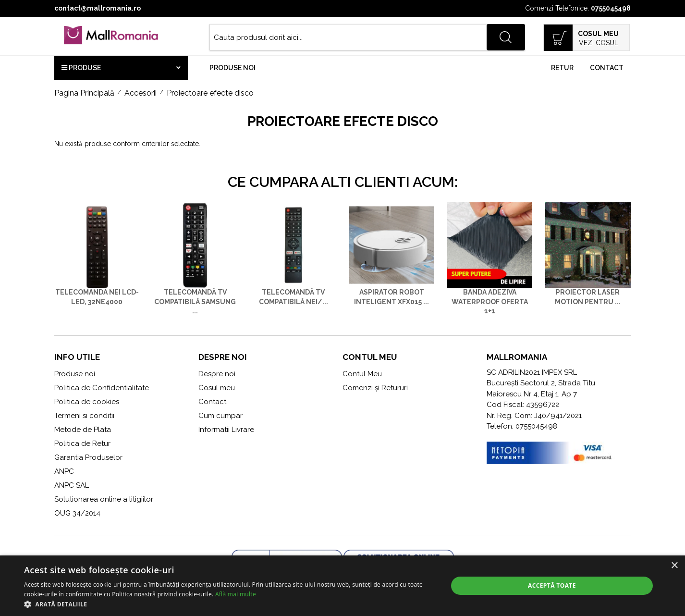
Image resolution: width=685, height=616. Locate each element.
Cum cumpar (220, 416)
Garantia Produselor (88, 457)
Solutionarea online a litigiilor (104, 499)
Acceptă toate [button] (552, 585)
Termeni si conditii (84, 416)
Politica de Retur (82, 444)
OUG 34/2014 (77, 513)
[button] (229, 604)
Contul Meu (362, 374)
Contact (607, 68)
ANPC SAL (72, 485)
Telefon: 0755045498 (522, 426)
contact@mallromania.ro (98, 8)
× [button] (674, 566)
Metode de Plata (83, 430)
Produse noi (232, 68)
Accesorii (141, 93)
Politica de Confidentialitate (102, 388)
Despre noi (217, 374)
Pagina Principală (84, 93)
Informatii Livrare (226, 430)
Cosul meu (217, 388)
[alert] (342, 586)
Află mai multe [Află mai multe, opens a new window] (236, 594)
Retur (562, 68)
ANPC (64, 471)
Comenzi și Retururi (375, 388)
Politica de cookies (87, 402)
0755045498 (611, 8)
